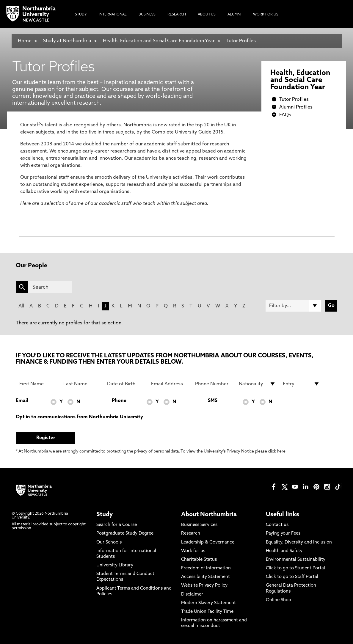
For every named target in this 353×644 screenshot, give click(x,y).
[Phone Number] (214, 384)
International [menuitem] (113, 15)
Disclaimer (192, 594)
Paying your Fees (283, 534)
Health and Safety (284, 551)
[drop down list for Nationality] (257, 384)
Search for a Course (117, 525)
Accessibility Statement (205, 577)
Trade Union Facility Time (207, 612)
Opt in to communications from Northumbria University (79, 417)
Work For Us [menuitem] (266, 15)
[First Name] (38, 384)
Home (25, 41)
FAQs (285, 115)
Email (22, 401)
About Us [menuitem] (207, 15)
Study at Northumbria (67, 41)
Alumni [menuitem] (234, 15)
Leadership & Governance (208, 542)
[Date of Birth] (125, 384)
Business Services (199, 525)
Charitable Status (199, 560)
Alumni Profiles (296, 107)
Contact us (277, 525)
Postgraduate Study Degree (125, 534)
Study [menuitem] (81, 15)
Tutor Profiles (241, 41)
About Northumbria (209, 515)
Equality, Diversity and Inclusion (299, 542)
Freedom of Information (206, 568)
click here (277, 451)
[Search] (50, 287)
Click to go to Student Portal (295, 568)
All (21, 306)
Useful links (283, 515)
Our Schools (109, 542)
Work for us (193, 551)
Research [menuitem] (177, 15)
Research (191, 534)
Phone (119, 401)
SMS (213, 401)
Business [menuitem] (147, 15)
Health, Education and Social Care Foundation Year (159, 41)
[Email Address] (170, 384)
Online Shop (279, 600)
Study (105, 515)
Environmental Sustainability (296, 560)
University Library (115, 565)
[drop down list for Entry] (301, 384)
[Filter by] (293, 306)
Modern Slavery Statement (208, 603)
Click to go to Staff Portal (292, 577)
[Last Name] (82, 384)
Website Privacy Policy (204, 586)
